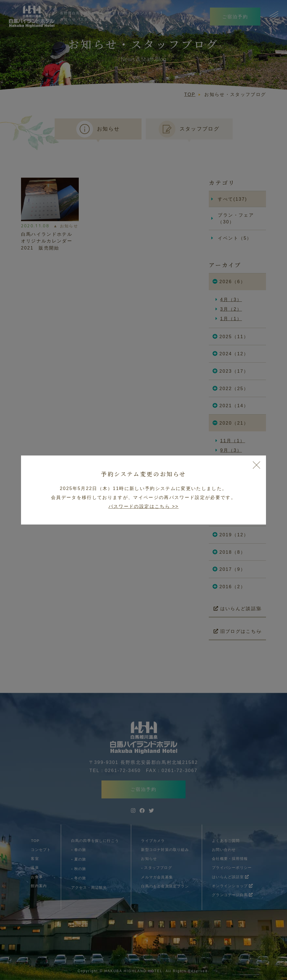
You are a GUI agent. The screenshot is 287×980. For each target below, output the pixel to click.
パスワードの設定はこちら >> (143, 506)
